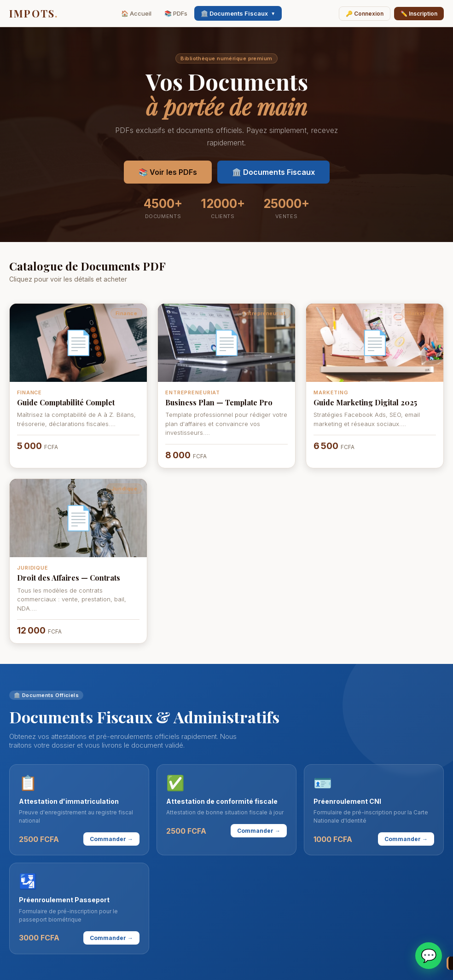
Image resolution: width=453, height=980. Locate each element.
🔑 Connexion (365, 14)
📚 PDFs (176, 13)
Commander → (111, 839)
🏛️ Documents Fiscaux (238, 13)
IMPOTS (34, 13)
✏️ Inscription (419, 14)
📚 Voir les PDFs (168, 172)
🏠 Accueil (136, 13)
